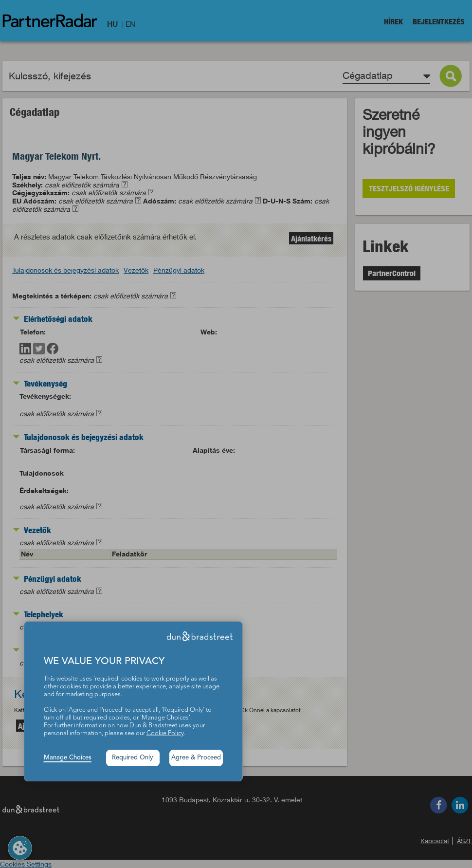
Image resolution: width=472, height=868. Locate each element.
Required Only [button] (133, 758)
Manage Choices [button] (68, 758)
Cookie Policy (165, 733)
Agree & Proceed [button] (196, 758)
